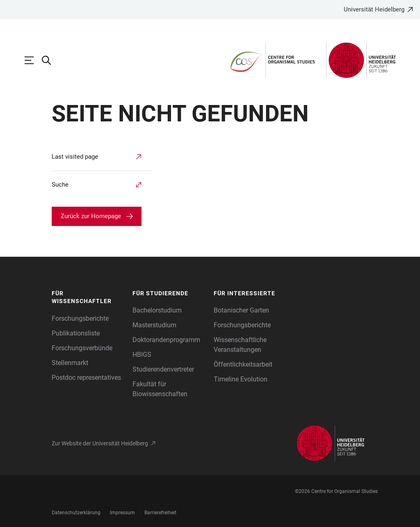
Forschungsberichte (80, 318)
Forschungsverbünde (82, 348)
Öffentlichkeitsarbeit (243, 364)
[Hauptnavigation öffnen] (33, 60)
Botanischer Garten (241, 310)
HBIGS (142, 355)
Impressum (122, 513)
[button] (88, 298)
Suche (60, 185)
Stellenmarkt (70, 363)
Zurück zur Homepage (91, 216)
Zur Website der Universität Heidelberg (100, 443)
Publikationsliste (76, 333)
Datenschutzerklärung (76, 513)
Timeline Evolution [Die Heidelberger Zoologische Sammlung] (241, 379)
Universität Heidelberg (374, 9)
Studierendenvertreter (163, 369)
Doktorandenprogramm (166, 340)
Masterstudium (154, 325)
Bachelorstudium (157, 310)
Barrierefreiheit (160, 513)
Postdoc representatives (86, 378)
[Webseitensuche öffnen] (50, 60)
